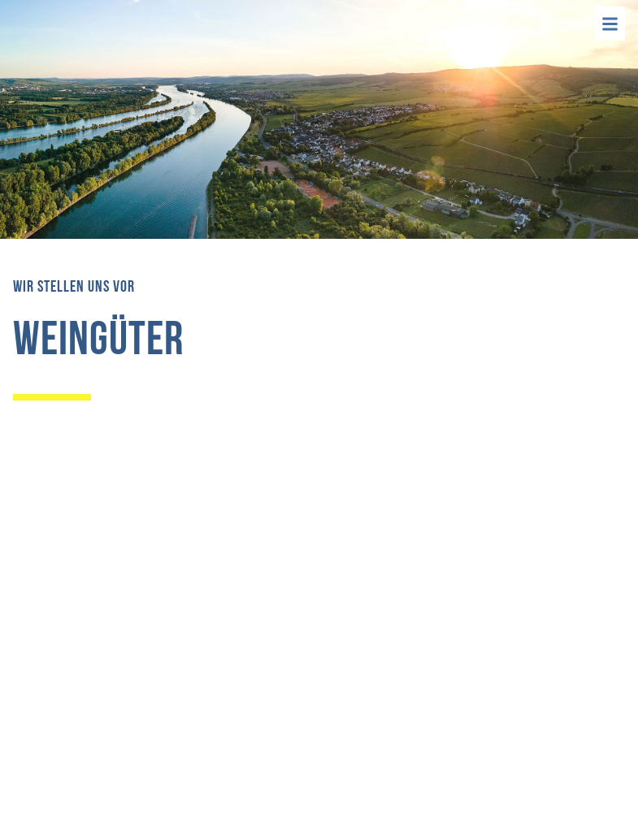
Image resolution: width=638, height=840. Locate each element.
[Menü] (610, 24)
